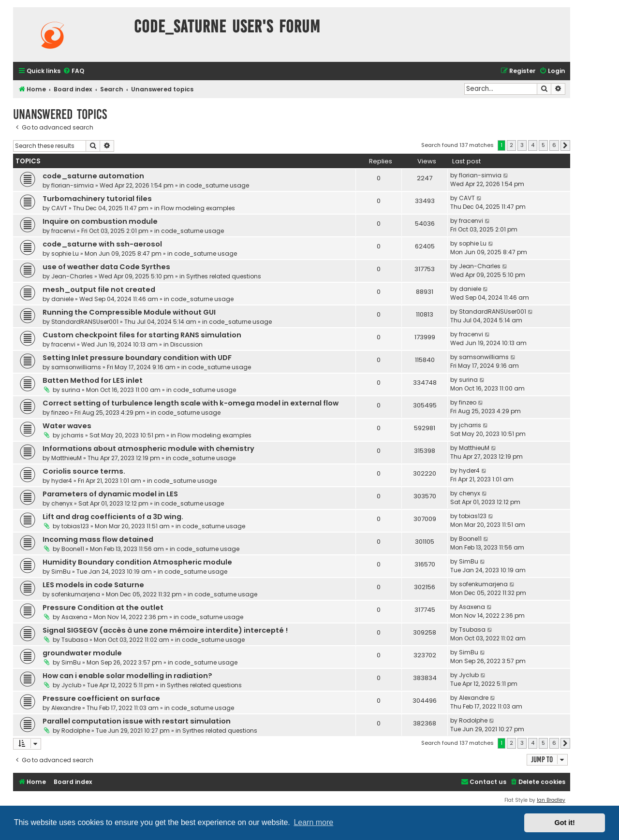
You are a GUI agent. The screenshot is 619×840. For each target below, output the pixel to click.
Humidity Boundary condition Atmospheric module (137, 562)
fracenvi (63, 231)
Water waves (67, 426)
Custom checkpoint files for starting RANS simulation (142, 335)
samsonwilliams (76, 367)
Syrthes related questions (224, 276)
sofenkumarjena (76, 594)
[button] (565, 145)
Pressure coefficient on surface (101, 698)
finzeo (60, 413)
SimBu (61, 572)
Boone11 (73, 549)
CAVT (59, 208)
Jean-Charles (72, 276)
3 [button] (522, 145)
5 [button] (543, 145)
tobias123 (75, 526)
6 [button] (554, 145)
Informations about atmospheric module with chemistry (148, 449)
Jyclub (71, 685)
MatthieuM (66, 458)
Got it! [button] (565, 823)
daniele (62, 299)
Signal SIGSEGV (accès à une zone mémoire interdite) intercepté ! (165, 630)
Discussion (186, 344)
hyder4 (62, 481)
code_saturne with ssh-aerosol (102, 244)
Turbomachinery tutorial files (97, 199)
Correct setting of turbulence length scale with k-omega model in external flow (191, 403)
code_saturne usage (218, 185)
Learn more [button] (313, 822)
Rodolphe (76, 731)
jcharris (73, 435)
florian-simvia (73, 185)
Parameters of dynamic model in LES (110, 494)
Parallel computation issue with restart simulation (137, 721)
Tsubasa (75, 640)
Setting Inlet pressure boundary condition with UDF (137, 358)
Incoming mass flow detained (98, 539)
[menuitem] (74, 71)
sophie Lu (65, 253)
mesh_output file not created (99, 290)
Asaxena (74, 617)
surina (71, 390)
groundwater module (82, 653)
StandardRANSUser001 (85, 322)
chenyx (62, 503)
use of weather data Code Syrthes (106, 267)
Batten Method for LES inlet (93, 380)
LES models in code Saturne (93, 585)
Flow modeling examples (198, 208)
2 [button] (511, 145)
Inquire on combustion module (100, 221)
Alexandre (66, 708)
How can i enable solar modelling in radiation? (127, 676)
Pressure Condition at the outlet (103, 608)
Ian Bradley (551, 800)
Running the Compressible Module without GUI (129, 312)
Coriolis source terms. (84, 471)
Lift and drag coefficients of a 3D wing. (113, 517)
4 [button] (533, 145)
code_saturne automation (93, 176)
